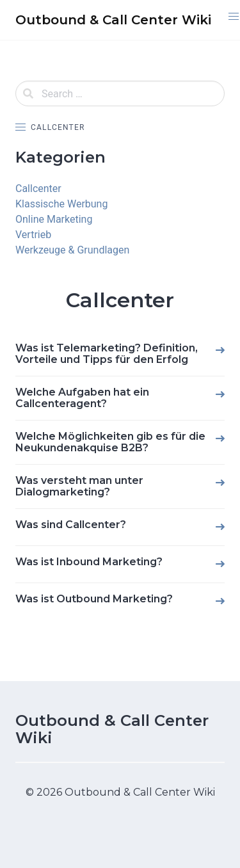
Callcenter (38, 189)
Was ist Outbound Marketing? (94, 599)
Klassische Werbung (61, 204)
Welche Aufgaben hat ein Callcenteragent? (82, 398)
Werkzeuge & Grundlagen (72, 250)
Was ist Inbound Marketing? (89, 562)
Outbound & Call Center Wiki (112, 729)
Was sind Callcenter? (71, 525)
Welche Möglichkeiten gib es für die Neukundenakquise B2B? (110, 442)
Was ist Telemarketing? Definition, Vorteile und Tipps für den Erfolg (107, 354)
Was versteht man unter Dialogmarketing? (79, 486)
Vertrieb (33, 235)
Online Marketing (54, 219)
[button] (233, 17)
